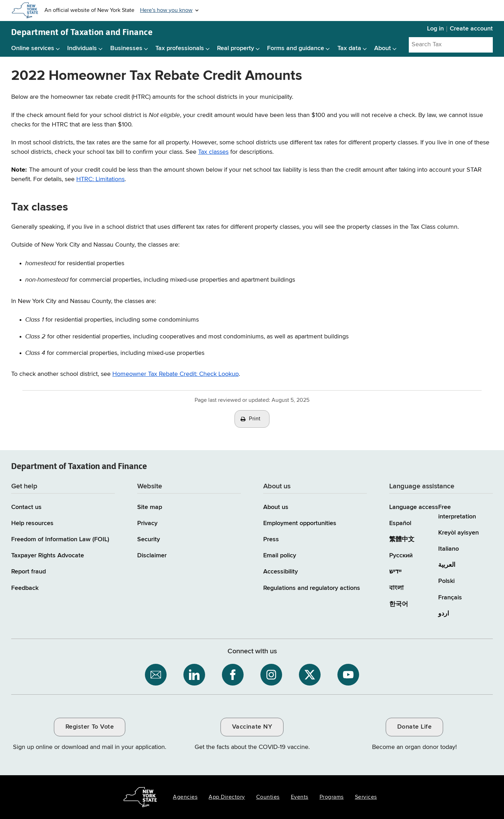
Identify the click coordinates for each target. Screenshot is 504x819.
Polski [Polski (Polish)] (446, 581)
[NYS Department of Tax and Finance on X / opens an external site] (310, 675)
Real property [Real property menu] (236, 48)
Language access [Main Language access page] (414, 507)
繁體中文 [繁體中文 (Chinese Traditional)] (402, 539)
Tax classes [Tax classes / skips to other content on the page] (213, 152)
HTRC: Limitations (100, 179)
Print (255, 419)
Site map (150, 507)
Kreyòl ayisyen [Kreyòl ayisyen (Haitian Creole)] (458, 533)
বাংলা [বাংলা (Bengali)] (396, 588)
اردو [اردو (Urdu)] (444, 614)
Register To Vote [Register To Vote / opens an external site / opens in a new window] (90, 727)
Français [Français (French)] (450, 598)
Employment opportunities (300, 523)
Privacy (147, 523)
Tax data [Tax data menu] (349, 48)
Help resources (32, 523)
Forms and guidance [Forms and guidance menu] (296, 48)
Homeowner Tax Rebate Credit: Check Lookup (176, 374)
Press (271, 539)
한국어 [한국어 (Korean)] (399, 604)
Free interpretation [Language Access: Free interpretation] (457, 512)
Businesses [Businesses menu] (126, 48)
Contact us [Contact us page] (26, 507)
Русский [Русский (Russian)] (401, 556)
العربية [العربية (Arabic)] (447, 565)
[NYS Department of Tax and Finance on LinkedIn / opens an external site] (194, 675)
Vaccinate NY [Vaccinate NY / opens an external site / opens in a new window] (252, 727)
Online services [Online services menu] (33, 48)
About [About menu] (383, 48)
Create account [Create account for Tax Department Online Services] (471, 29)
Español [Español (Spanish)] (400, 523)
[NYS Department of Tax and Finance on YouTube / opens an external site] (348, 675)
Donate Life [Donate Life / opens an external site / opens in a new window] (415, 727)
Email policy (280, 556)
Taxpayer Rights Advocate (48, 556)
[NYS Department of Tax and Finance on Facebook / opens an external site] (233, 675)
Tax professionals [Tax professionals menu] (180, 48)
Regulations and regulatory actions (312, 588)
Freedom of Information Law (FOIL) (60, 539)
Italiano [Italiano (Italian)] (449, 549)
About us (276, 507)
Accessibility (281, 572)
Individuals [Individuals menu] (82, 48)
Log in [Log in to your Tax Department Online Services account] (435, 29)
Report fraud (29, 572)
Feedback (25, 588)
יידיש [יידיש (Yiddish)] (395, 572)
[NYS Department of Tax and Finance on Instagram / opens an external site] (271, 675)
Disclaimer (152, 556)
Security (149, 539)
